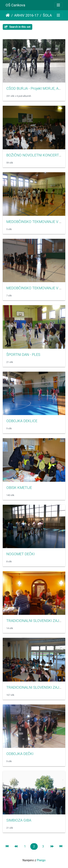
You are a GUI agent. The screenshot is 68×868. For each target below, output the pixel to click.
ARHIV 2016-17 (26, 15)
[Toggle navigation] (58, 5)
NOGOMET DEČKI (20, 554)
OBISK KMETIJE (19, 488)
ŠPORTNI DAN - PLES (23, 355)
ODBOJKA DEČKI (20, 754)
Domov (8, 15)
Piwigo (41, 860)
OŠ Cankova (15, 5)
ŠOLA (47, 15)
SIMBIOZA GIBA (19, 820)
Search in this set (17, 27)
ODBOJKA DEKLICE (22, 421)
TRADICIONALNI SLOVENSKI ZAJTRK (36, 687)
